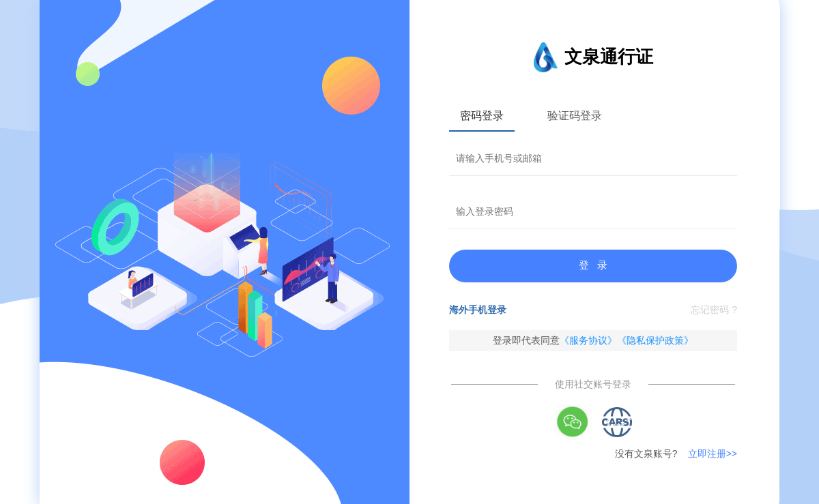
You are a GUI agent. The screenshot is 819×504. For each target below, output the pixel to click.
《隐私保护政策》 (655, 340)
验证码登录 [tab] (575, 116)
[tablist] (593, 116)
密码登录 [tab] (482, 116)
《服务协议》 (588, 340)
